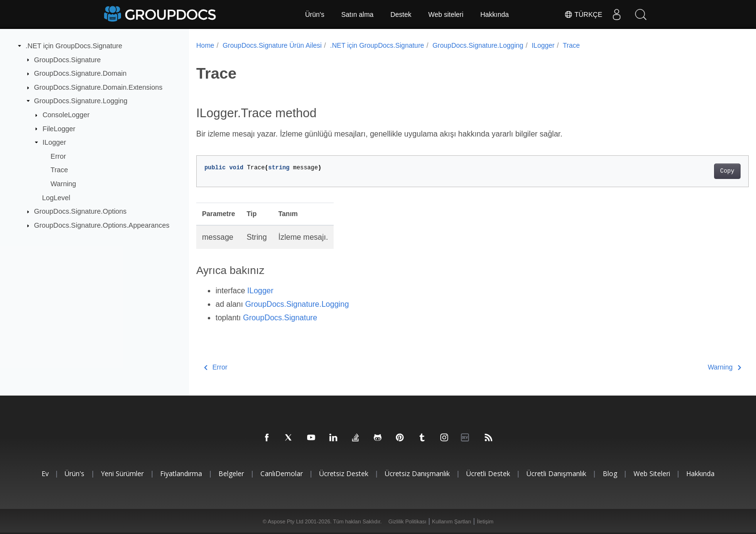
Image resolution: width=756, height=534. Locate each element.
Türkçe (583, 14)
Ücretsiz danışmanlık (417, 473)
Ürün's (315, 14)
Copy (689, 171)
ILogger (54, 142)
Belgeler (231, 473)
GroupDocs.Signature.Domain (81, 73)
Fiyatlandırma (181, 473)
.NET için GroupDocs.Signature (74, 46)
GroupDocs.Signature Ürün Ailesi (272, 45)
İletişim (485, 521)
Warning (63, 184)
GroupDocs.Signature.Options (81, 211)
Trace (59, 170)
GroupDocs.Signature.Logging (81, 101)
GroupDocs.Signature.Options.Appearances (102, 225)
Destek (401, 14)
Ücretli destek (488, 473)
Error (58, 156)
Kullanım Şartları (452, 521)
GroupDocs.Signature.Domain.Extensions (98, 87)
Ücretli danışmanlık (556, 473)
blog (610, 473)
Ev (45, 473)
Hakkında (494, 14)
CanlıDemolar (282, 473)
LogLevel (56, 198)
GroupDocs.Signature (67, 59)
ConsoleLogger (66, 115)
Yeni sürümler (122, 473)
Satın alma (358, 14)
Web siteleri (446, 14)
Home (205, 45)
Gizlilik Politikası (408, 521)
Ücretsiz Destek (344, 473)
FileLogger (59, 128)
